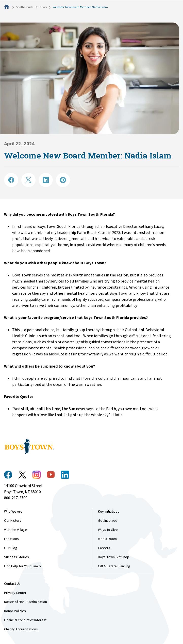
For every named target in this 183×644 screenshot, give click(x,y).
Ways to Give (108, 530)
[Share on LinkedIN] (46, 180)
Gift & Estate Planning (114, 566)
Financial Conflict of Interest (25, 620)
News (43, 7)
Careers (104, 548)
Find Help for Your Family (23, 566)
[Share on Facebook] (11, 180)
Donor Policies (15, 611)
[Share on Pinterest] (63, 180)
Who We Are (13, 512)
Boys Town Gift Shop (114, 557)
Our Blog (11, 548)
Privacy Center (15, 593)
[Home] (7, 7)
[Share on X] (28, 180)
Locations (11, 539)
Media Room (107, 539)
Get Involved (108, 521)
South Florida (25, 7)
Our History (13, 521)
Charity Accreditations (21, 629)
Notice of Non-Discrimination (26, 602)
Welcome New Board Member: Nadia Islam (80, 7)
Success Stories (16, 557)
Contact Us (12, 584)
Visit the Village (15, 530)
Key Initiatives (109, 512)
